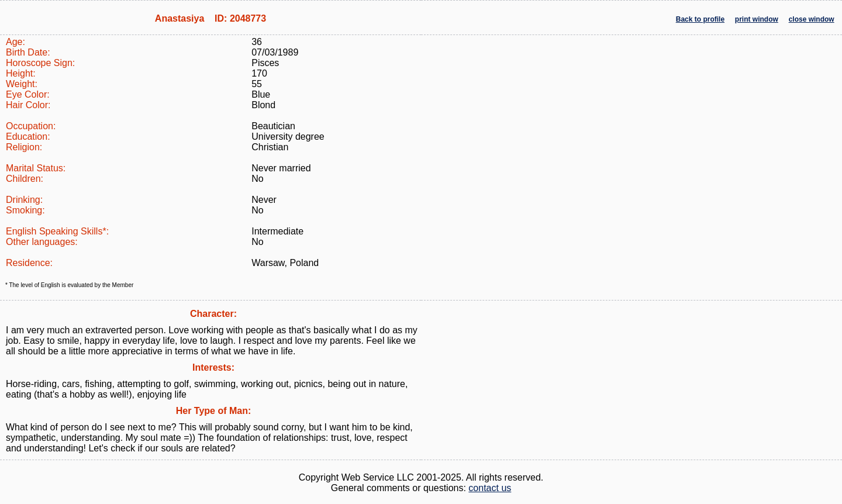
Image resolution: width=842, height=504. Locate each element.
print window (757, 19)
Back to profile (700, 19)
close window (812, 19)
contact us (490, 488)
